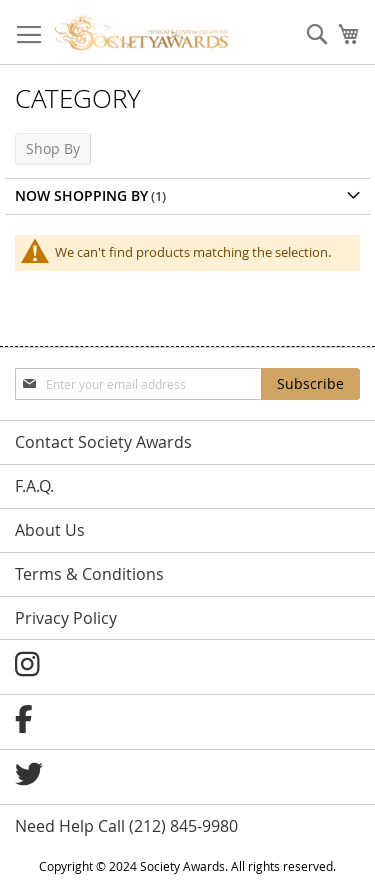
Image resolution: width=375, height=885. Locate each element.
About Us (50, 530)
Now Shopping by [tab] (81, 195)
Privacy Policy (66, 618)
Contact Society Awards (103, 442)
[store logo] (141, 32)
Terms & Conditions (89, 574)
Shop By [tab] (53, 148)
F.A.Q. (34, 486)
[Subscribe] (310, 384)
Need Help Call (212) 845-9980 (126, 826)
